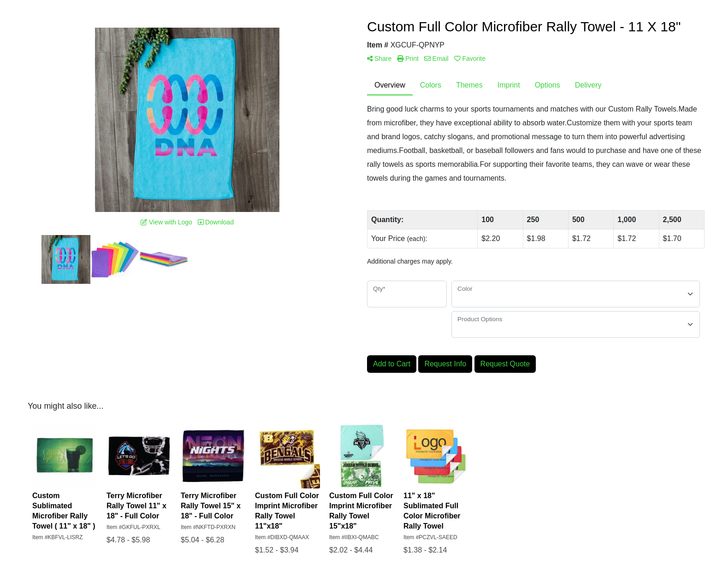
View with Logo (166, 222)
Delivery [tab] (588, 85)
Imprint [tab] (509, 85)
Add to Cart (392, 364)
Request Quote (505, 364)
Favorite (470, 59)
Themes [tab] (469, 85)
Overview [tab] (390, 85)
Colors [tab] (431, 85)
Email (436, 59)
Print (408, 59)
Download (216, 222)
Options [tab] (548, 85)
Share (379, 59)
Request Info (445, 364)
